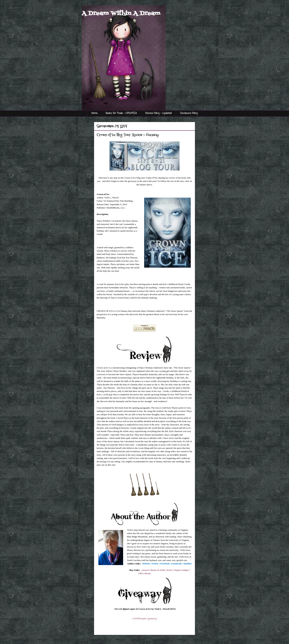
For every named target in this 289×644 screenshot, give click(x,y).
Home (94, 113)
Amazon (145, 570)
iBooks (148, 573)
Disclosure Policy (189, 113)
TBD (140, 573)
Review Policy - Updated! (159, 113)
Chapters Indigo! (181, 570)
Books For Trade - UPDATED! (121, 113)
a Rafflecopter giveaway (145, 619)
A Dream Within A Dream (121, 13)
